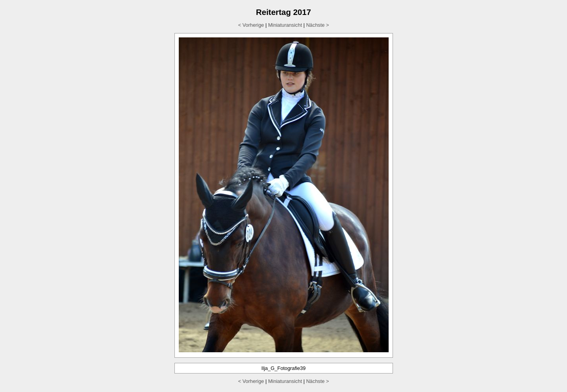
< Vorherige (251, 25)
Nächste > (317, 25)
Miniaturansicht (285, 25)
